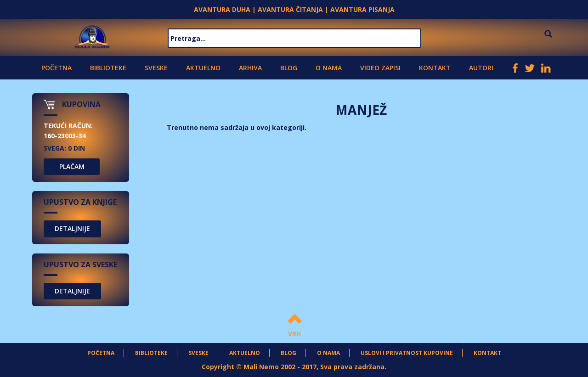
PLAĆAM (72, 166)
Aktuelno (203, 68)
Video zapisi (380, 68)
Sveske (156, 68)
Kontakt (435, 68)
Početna (57, 68)
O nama (329, 68)
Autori (481, 68)
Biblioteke (108, 68)
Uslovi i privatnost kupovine (407, 353)
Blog (289, 68)
